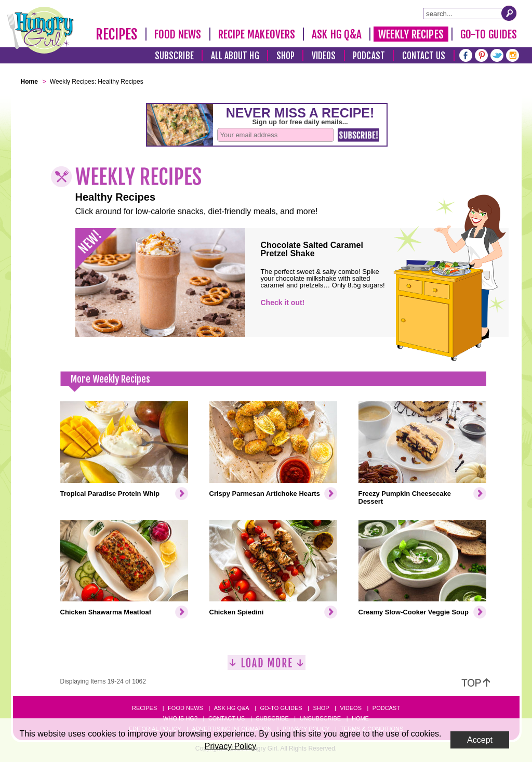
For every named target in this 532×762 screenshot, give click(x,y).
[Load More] (267, 667)
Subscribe (174, 56)
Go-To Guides (489, 34)
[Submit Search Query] (509, 13)
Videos (324, 56)
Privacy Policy (231, 746)
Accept (480, 740)
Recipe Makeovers (257, 34)
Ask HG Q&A (337, 34)
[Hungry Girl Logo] (41, 30)
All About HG (235, 56)
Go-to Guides (281, 708)
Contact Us (424, 56)
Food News (178, 34)
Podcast (369, 56)
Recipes (117, 34)
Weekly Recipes (411, 34)
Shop (285, 56)
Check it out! (283, 303)
